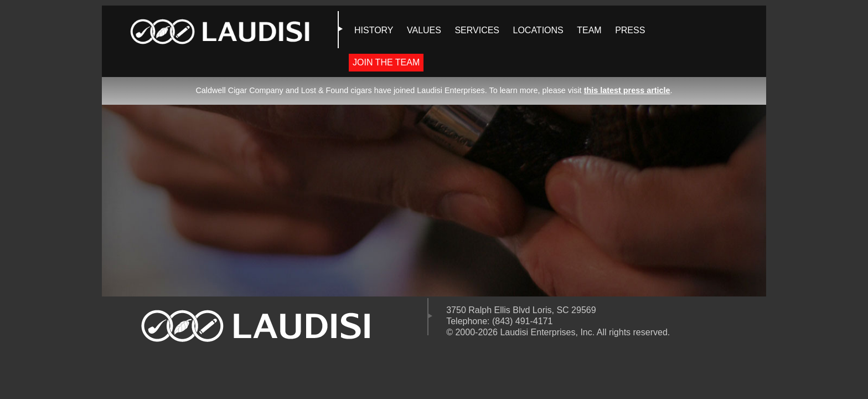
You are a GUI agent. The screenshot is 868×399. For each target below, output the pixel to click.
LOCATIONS (538, 30)
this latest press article (627, 90)
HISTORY (374, 30)
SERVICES (477, 30)
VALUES (424, 30)
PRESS (630, 30)
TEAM (589, 30)
